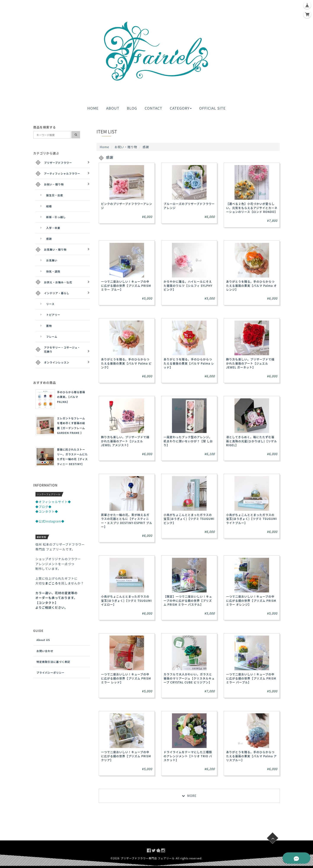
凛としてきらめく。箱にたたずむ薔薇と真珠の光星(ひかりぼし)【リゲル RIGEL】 (252, 441)
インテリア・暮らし (57, 293)
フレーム (52, 337)
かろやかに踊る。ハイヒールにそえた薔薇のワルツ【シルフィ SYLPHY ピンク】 (188, 285)
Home (104, 147)
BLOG (132, 108)
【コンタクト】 (47, 603)
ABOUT (113, 108)
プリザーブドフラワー (58, 163)
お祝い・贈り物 (126, 147)
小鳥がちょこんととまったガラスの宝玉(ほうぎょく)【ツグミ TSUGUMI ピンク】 (189, 519)
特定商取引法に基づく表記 (53, 662)
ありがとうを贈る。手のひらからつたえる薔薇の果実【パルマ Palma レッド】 (189, 363)
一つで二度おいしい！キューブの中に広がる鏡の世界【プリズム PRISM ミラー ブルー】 (126, 285)
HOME (93, 108)
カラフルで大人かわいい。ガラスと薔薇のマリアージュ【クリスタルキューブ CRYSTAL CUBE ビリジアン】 (189, 678)
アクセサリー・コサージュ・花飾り (62, 349)
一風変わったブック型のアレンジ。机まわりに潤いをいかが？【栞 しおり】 (188, 441)
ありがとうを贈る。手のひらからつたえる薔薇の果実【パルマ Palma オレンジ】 (251, 285)
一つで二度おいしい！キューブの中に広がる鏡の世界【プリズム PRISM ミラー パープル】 (251, 678)
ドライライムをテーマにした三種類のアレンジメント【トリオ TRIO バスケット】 (188, 756)
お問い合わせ (45, 651)
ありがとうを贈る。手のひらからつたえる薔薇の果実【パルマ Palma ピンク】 (126, 363)
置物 (49, 326)
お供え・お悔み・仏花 (58, 282)
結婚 (49, 206)
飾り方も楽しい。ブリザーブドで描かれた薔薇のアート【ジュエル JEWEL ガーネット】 (250, 363)
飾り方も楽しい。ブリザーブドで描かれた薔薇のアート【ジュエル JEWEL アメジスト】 (125, 441)
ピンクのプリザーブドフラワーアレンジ (127, 206)
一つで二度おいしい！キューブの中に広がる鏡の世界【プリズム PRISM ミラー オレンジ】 (251, 600)
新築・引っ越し (56, 217)
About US (43, 640)
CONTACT (153, 108)
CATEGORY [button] (181, 108)
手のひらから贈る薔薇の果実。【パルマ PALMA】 (71, 397)
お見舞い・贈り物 (55, 249)
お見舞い (52, 260)
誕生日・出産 (55, 195)
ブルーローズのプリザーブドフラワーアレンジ (189, 206)
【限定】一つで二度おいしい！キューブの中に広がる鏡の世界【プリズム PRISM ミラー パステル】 (188, 600)
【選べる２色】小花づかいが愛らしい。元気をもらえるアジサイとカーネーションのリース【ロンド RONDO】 (252, 208)
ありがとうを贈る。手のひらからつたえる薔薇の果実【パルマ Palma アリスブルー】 (251, 756)
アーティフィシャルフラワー (62, 173)
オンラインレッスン (57, 362)
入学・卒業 (53, 228)
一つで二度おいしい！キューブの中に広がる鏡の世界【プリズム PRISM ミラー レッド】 (126, 678)
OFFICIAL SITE (212, 108)
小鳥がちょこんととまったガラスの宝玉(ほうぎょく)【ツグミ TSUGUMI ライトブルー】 (251, 519)
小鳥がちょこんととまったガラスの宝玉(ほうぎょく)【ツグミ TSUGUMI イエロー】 (126, 600)
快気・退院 (53, 271)
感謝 (49, 239)
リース (50, 304)
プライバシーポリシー (51, 672)
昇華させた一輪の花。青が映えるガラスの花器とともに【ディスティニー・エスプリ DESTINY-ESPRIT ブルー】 (127, 521)
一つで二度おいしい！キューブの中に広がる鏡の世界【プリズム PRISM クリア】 (126, 756)
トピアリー (53, 315)
